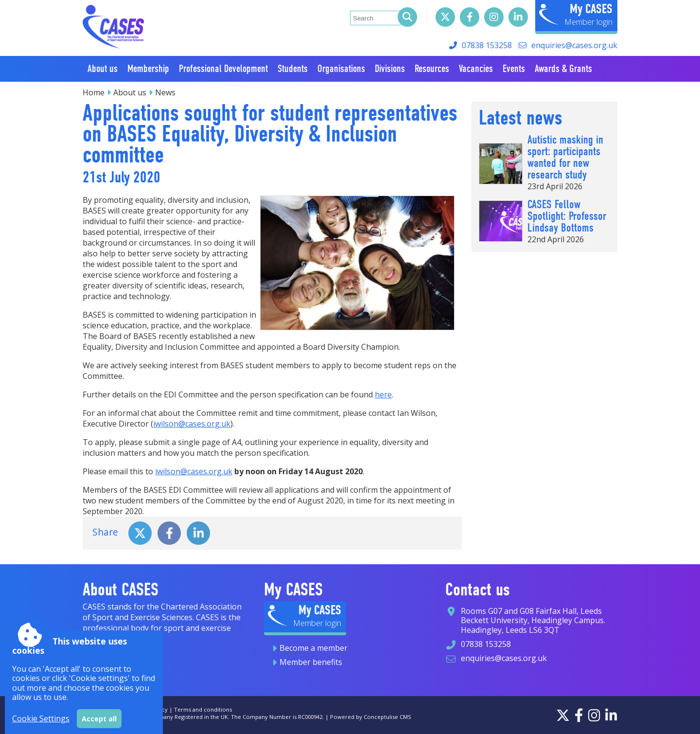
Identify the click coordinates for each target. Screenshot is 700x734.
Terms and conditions (203, 709)
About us (130, 92)
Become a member (314, 648)
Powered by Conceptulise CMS (371, 717)
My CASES (591, 9)
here (383, 394)
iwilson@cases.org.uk (192, 424)
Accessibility (98, 709)
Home (94, 92)
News (165, 92)
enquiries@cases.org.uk (574, 45)
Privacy (158, 709)
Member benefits (311, 662)
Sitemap (131, 709)
